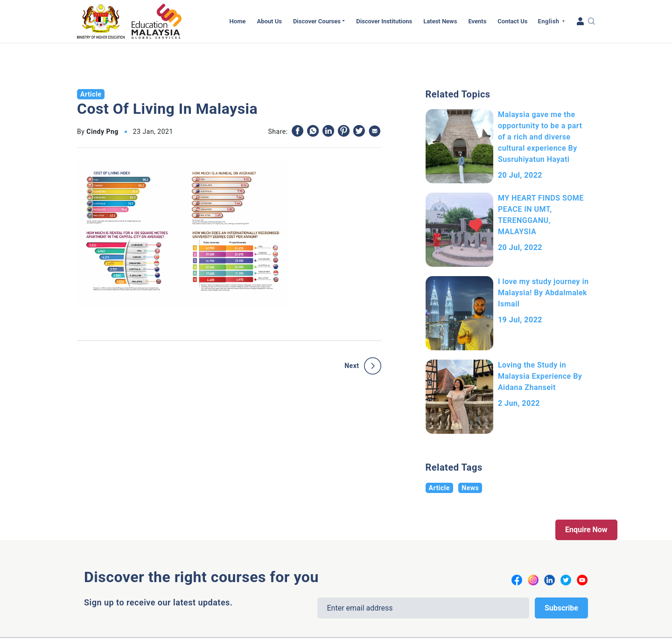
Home (238, 21)
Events (477, 21)
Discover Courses (317, 21)
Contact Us (512, 21)
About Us (269, 21)
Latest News (440, 21)
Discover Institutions (384, 21)
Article (439, 488)
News (470, 488)
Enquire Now (586, 530)
